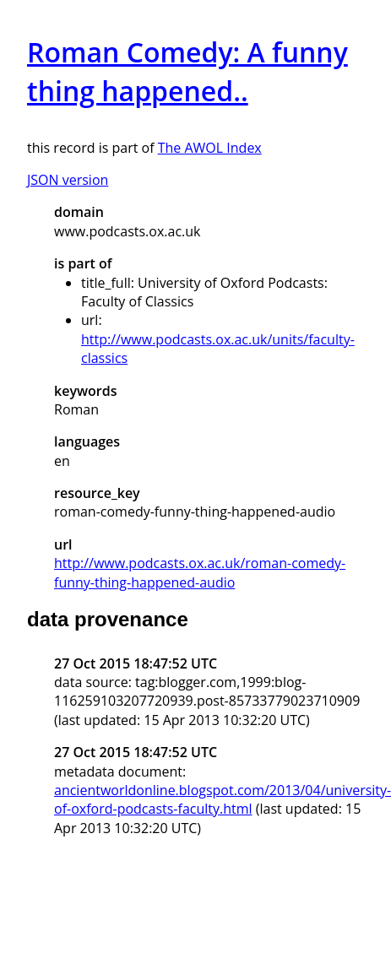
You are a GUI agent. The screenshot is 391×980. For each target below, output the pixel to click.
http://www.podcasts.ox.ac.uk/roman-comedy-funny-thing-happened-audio (200, 572)
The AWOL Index (210, 148)
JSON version (68, 180)
